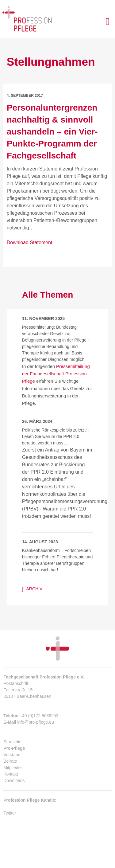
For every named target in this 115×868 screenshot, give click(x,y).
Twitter (10, 813)
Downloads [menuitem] (14, 780)
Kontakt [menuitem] (11, 774)
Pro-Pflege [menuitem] (14, 748)
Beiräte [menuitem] (10, 761)
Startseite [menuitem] (12, 742)
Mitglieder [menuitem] (13, 768)
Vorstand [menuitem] (12, 755)
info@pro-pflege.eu (35, 722)
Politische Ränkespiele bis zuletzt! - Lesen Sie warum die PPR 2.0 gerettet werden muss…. (56, 436)
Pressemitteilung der (56, 374)
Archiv (32, 589)
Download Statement (30, 242)
